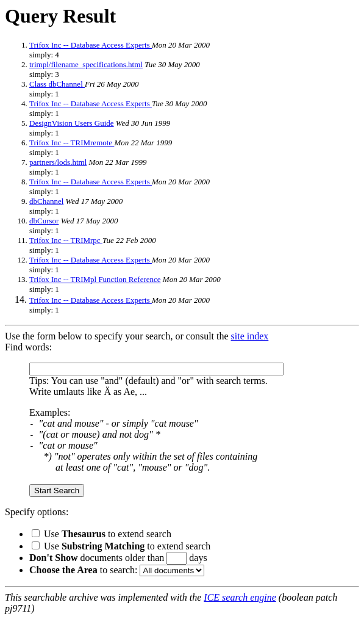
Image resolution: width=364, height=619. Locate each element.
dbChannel (46, 201)
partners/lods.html (58, 162)
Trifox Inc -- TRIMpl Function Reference (95, 279)
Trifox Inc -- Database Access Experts (91, 45)
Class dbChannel (57, 84)
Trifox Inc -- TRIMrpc (66, 240)
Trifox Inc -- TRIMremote (72, 143)
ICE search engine (240, 597)
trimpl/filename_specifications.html (86, 64)
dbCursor (44, 221)
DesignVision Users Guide (72, 123)
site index (250, 336)
